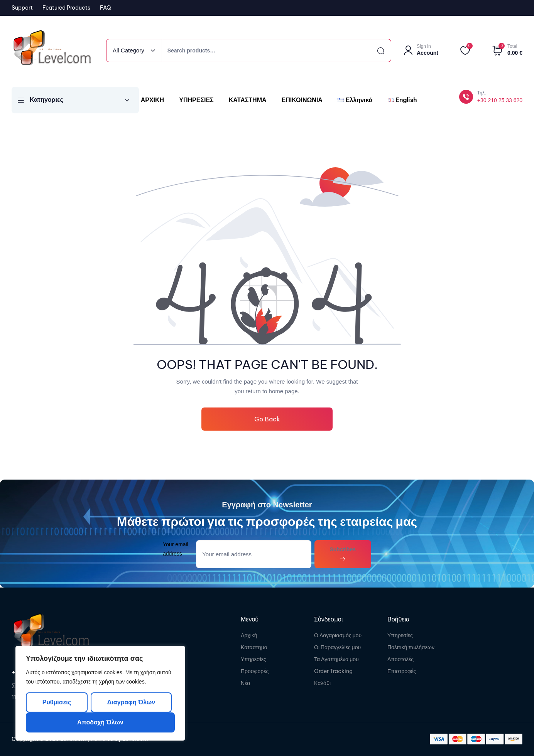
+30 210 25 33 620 (500, 100)
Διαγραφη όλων (131, 702)
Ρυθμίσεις (57, 702)
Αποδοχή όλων (100, 722)
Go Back (267, 419)
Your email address (176, 549)
